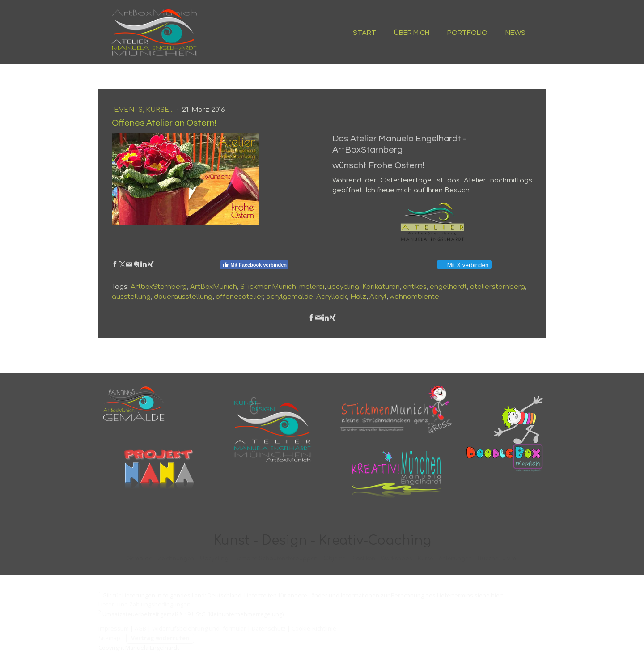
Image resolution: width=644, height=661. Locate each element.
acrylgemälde (290, 297)
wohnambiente (414, 297)
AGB (140, 628)
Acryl (378, 297)
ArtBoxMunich (214, 287)
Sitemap (109, 638)
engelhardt (448, 287)
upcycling (343, 287)
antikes (415, 287)
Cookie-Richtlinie (314, 628)
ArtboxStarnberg (159, 287)
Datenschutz (269, 628)
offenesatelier (239, 297)
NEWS (515, 33)
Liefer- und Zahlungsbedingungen (144, 604)
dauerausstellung (183, 297)
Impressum (114, 628)
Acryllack (332, 297)
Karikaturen (381, 287)
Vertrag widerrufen (160, 638)
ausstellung (131, 297)
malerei (312, 287)
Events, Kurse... (145, 110)
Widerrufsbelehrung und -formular (199, 628)
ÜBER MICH (412, 33)
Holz (358, 297)
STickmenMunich (268, 287)
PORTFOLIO (467, 33)
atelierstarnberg (498, 287)
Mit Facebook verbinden (254, 265)
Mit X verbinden (464, 265)
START (364, 33)
